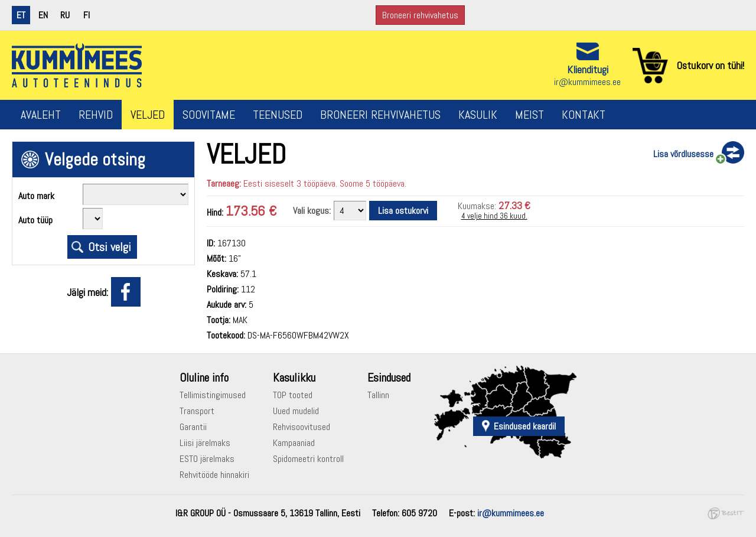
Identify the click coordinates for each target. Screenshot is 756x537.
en (43, 15)
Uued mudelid (296, 411)
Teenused (278, 115)
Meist (529, 115)
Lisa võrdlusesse (683, 154)
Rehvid (96, 115)
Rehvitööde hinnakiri (214, 475)
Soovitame (209, 115)
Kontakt (584, 115)
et (21, 15)
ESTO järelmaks (207, 459)
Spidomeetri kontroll (308, 459)
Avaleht (41, 115)
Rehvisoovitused (302, 427)
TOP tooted (293, 395)
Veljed (148, 115)
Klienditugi (588, 69)
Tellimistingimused (213, 395)
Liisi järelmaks (205, 443)
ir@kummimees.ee (587, 82)
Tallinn (378, 395)
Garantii (193, 427)
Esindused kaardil (525, 426)
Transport (197, 411)
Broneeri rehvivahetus (420, 15)
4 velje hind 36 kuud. (494, 216)
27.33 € (514, 205)
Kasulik (478, 115)
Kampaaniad (294, 443)
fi (87, 15)
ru (65, 15)
